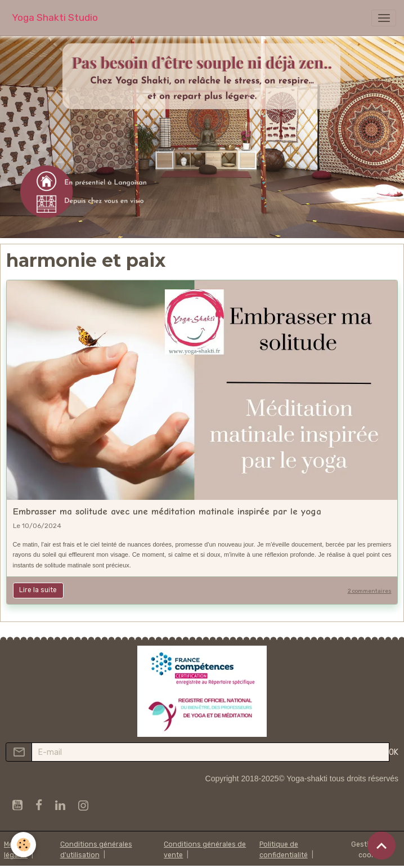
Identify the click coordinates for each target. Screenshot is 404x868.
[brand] (55, 18)
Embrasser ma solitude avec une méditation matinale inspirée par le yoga (167, 511)
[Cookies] (24, 845)
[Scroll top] (381, 845)
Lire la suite (38, 590)
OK (394, 752)
